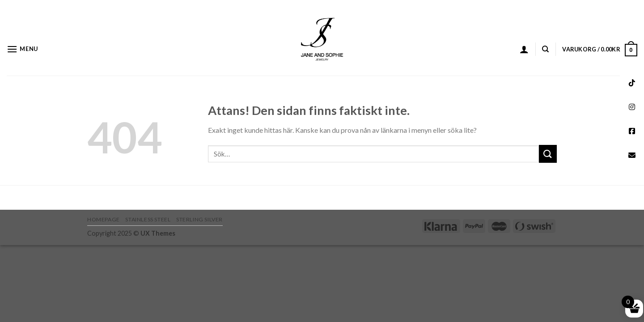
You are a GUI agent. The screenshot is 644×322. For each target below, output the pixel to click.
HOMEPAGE (104, 219)
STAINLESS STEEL (148, 219)
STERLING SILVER (199, 219)
